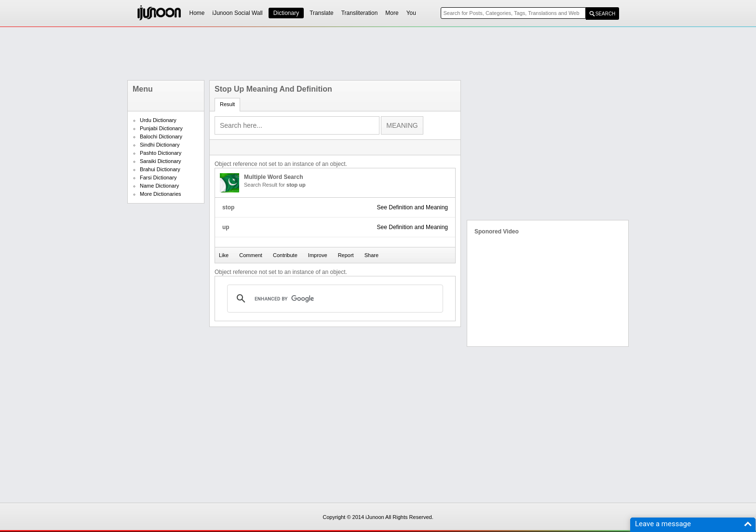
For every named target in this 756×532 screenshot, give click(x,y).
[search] (334, 299)
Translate (322, 13)
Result (227, 104)
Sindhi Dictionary (160, 145)
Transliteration (360, 13)
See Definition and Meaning (412, 207)
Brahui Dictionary (160, 169)
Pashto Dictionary (161, 153)
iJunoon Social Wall (238, 13)
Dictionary (286, 13)
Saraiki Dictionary (161, 161)
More (392, 13)
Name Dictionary (159, 186)
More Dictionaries (161, 194)
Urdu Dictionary (158, 120)
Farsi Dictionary (158, 177)
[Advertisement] (378, 54)
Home (197, 13)
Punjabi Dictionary (161, 128)
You (411, 13)
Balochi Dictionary (161, 136)
